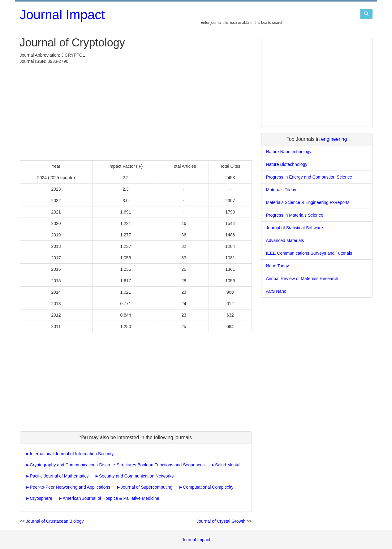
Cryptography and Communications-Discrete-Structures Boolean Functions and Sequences (117, 465)
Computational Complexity (208, 487)
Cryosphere (41, 498)
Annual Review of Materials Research (302, 279)
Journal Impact (62, 15)
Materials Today (281, 190)
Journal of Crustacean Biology (55, 521)
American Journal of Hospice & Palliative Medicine (111, 498)
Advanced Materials (285, 240)
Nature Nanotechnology (289, 152)
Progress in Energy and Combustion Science (309, 177)
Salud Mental (228, 465)
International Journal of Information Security (72, 454)
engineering (334, 139)
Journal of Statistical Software (295, 228)
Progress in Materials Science (295, 215)
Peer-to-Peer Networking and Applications (70, 487)
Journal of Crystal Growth (221, 521)
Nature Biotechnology (287, 164)
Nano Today (278, 266)
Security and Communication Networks (136, 476)
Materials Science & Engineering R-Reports (308, 202)
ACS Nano (276, 291)
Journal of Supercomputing (146, 487)
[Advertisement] (136, 111)
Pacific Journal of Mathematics (59, 476)
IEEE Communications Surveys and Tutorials (309, 253)
